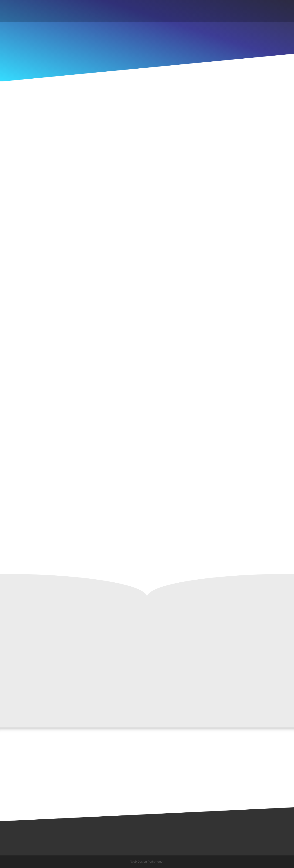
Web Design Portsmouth (147, 862)
